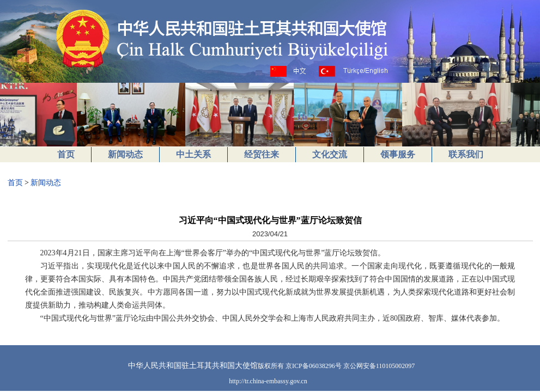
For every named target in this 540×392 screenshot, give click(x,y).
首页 (66, 154)
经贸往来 (262, 154)
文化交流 (330, 154)
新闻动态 (125, 154)
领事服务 (398, 154)
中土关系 (193, 154)
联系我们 (466, 154)
